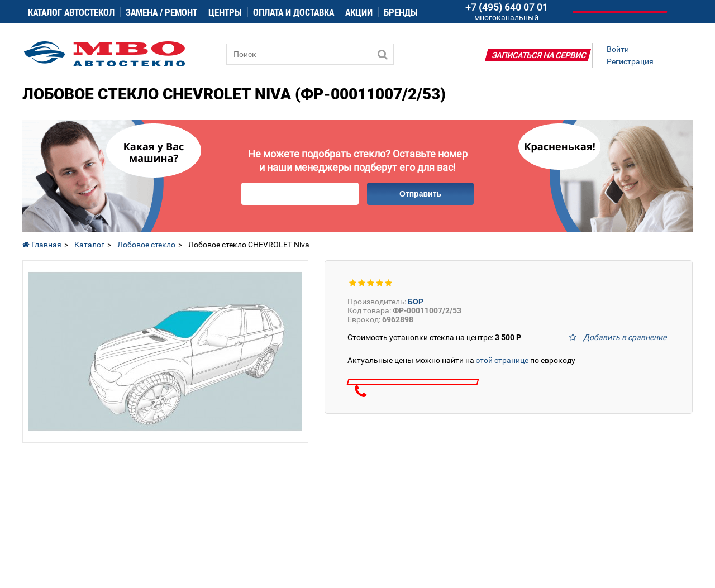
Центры (225, 12)
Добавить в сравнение (625, 337)
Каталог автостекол (71, 12)
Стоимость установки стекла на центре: (434, 337)
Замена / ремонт (161, 12)
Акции (359, 12)
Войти (618, 49)
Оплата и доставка (294, 12)
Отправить (420, 194)
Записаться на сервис (539, 55)
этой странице (502, 360)
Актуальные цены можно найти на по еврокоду (461, 360)
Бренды (401, 12)
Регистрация (630, 61)
